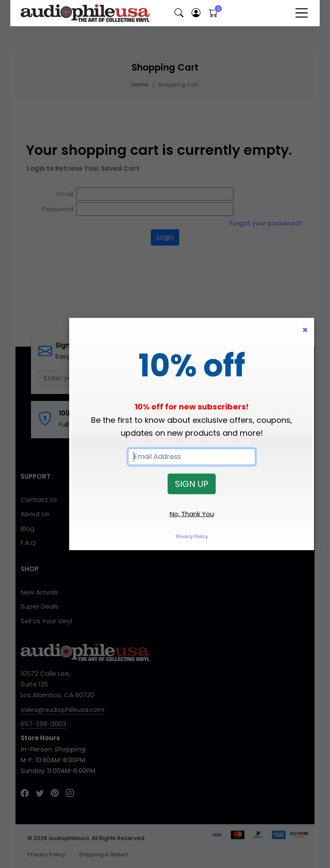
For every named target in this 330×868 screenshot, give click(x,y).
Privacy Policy (192, 536)
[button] (179, 13)
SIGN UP (192, 484)
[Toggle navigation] (302, 13)
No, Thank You (192, 514)
